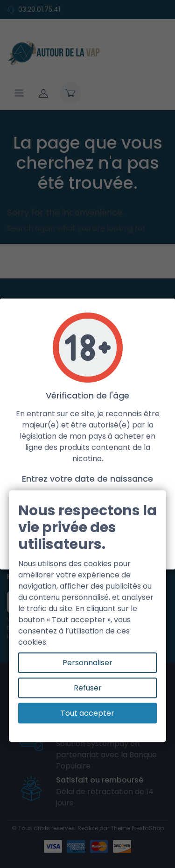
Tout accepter (87, 713)
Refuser (88, 688)
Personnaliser (87, 663)
